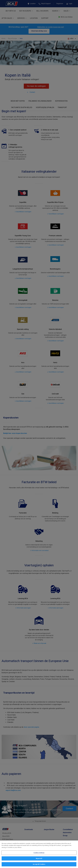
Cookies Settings (39, 853)
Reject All (39, 858)
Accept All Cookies (39, 864)
